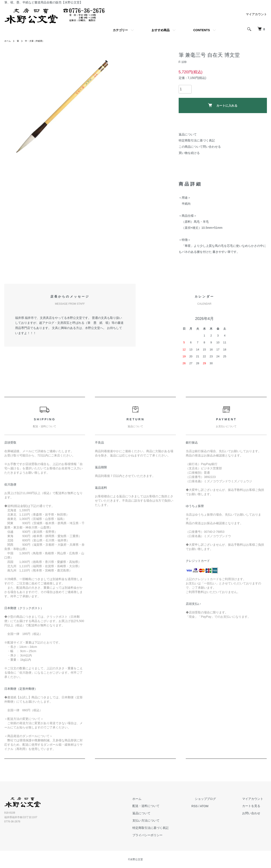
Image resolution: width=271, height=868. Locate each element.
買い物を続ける (189, 153)
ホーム (8, 41)
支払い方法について (163, 820)
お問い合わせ (255, 813)
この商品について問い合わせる (200, 147)
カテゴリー (120, 30)
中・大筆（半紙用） (38, 41)
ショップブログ (216, 799)
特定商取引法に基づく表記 (197, 140)
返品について (188, 134)
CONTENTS (202, 30)
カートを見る (255, 806)
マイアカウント (256, 14)
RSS (208, 806)
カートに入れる (223, 105)
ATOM (218, 806)
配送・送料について (163, 806)
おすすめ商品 (161, 30)
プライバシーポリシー (165, 835)
